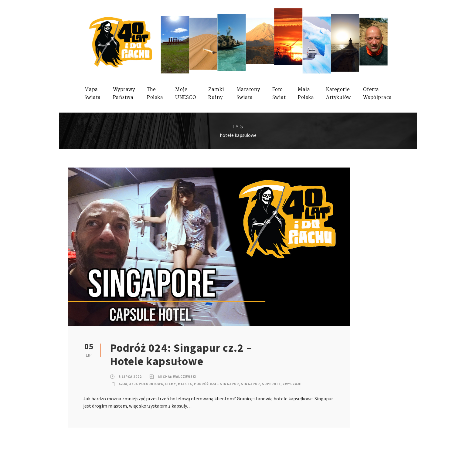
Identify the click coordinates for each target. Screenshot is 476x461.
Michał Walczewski (177, 377)
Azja (123, 384)
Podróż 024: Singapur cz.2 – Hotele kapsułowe (181, 354)
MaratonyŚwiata (248, 94)
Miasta (185, 384)
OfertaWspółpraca (377, 94)
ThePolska (155, 94)
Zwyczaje (292, 384)
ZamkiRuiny (216, 94)
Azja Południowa (146, 384)
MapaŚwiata (93, 94)
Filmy (170, 384)
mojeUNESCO (186, 94)
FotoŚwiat (279, 94)
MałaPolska (306, 94)
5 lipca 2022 (130, 377)
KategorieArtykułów (338, 94)
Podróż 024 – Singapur (216, 384)
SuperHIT (271, 384)
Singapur (250, 384)
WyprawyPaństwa (124, 94)
